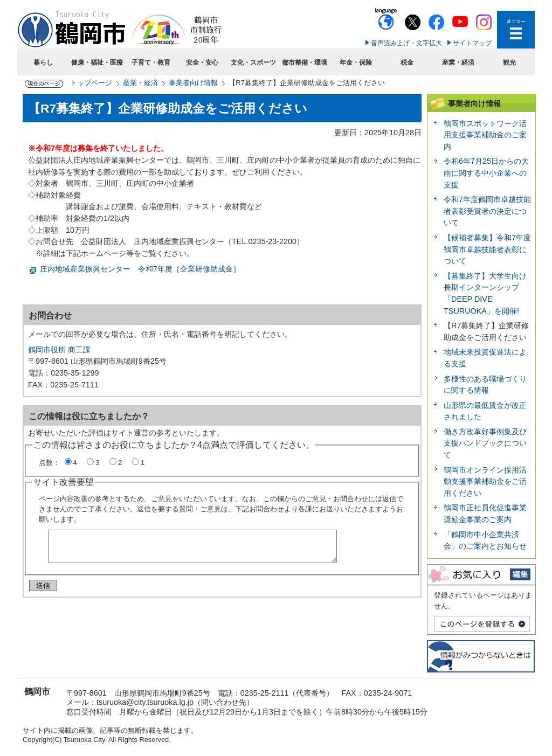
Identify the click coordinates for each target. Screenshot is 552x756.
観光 (509, 63)
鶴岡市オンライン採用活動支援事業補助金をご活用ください (485, 481)
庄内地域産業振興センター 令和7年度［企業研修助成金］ (140, 269)
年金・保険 (356, 63)
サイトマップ (472, 43)
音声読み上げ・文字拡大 (406, 43)
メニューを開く (516, 30)
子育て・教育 (151, 63)
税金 (407, 63)
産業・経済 (458, 63)
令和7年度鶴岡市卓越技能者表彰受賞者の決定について (487, 211)
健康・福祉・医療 (97, 63)
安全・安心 (202, 63)
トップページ (91, 83)
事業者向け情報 (193, 83)
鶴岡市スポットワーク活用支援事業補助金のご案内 (485, 135)
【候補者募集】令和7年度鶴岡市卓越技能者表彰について (487, 249)
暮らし (43, 63)
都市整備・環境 (305, 63)
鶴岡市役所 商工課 (59, 350)
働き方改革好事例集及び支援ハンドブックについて (485, 443)
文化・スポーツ (253, 63)
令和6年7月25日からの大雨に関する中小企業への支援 (486, 173)
